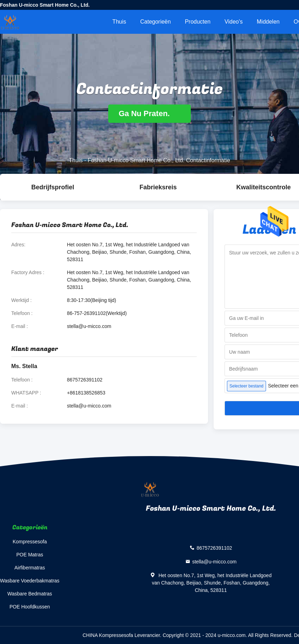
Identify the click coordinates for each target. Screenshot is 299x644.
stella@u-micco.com (89, 326)
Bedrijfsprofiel (53, 187)
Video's (234, 22)
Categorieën (155, 22)
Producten (198, 22)
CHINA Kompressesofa (108, 635)
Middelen (268, 22)
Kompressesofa (30, 542)
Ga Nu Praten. (150, 113)
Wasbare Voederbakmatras (30, 581)
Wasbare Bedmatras (30, 594)
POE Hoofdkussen (30, 607)
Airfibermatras (30, 568)
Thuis (119, 22)
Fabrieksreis (158, 187)
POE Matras (30, 555)
